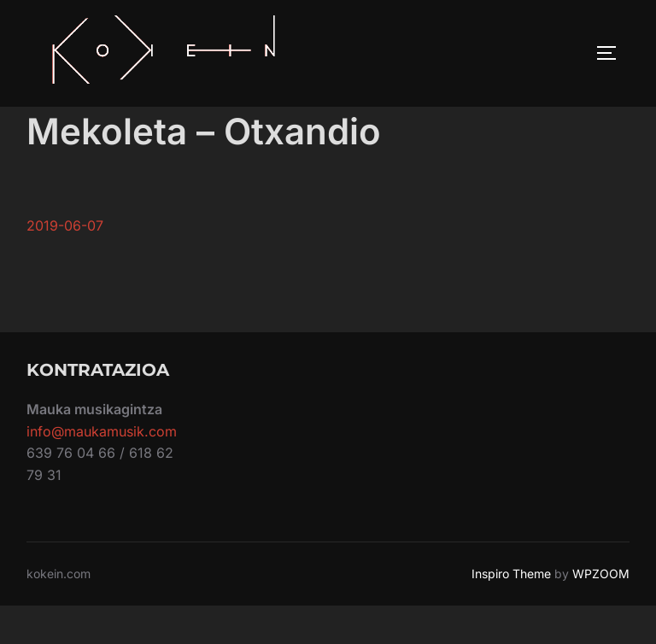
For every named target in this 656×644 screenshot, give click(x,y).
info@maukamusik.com (102, 470)
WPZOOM (601, 612)
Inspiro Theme (511, 612)
